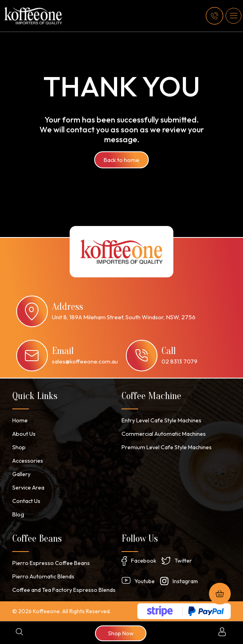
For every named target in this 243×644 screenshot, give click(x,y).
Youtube (145, 581)
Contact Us (26, 501)
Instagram (185, 581)
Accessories (28, 461)
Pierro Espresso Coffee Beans (51, 563)
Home (20, 420)
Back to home (122, 160)
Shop (19, 447)
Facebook (144, 561)
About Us (24, 434)
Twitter (183, 561)
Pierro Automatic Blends (43, 576)
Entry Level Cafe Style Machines (161, 420)
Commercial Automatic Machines (162, 434)
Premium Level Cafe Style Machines (165, 447)
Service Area (28, 488)
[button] (234, 16)
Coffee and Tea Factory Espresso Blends (64, 590)
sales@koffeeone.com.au (85, 361)
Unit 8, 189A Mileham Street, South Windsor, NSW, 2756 (124, 317)
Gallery (21, 474)
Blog (18, 514)
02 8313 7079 (179, 361)
